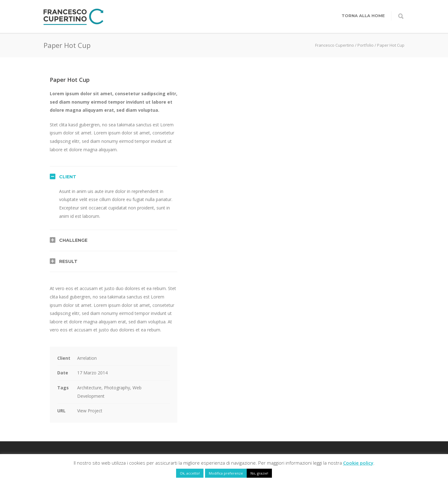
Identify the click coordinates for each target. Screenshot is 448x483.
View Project (90, 411)
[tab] (114, 177)
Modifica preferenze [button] (226, 473)
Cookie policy (358, 463)
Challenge (73, 240)
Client (68, 177)
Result (68, 261)
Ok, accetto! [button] (190, 473)
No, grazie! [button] (259, 473)
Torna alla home (363, 16)
